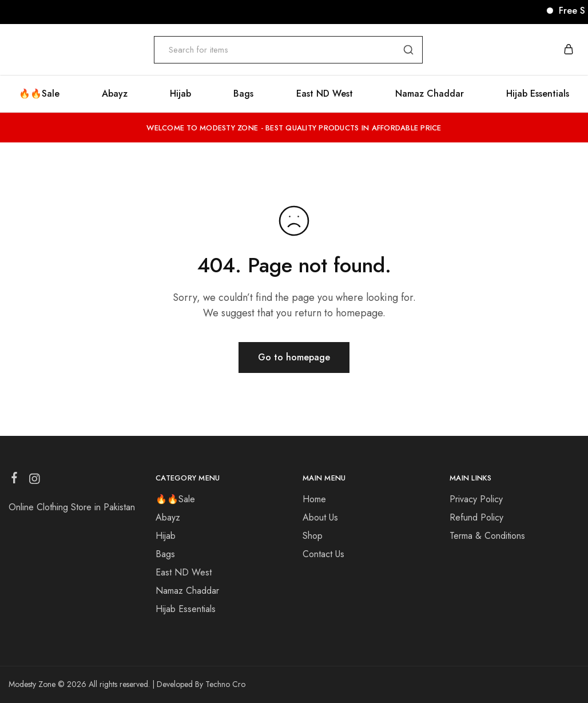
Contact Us (323, 554)
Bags (243, 94)
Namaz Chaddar (430, 94)
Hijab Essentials (538, 94)
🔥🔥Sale (39, 94)
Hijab (180, 94)
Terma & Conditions (487, 536)
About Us (320, 517)
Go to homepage (294, 357)
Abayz (115, 94)
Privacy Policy (476, 499)
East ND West (325, 94)
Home (314, 499)
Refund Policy (476, 517)
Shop (313, 536)
